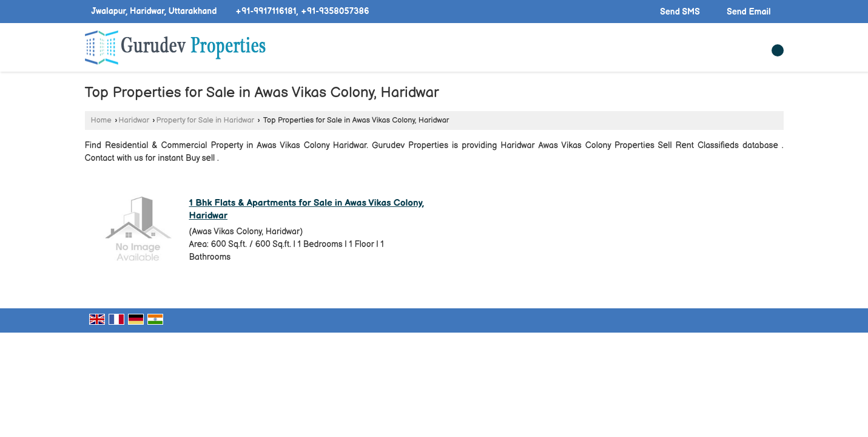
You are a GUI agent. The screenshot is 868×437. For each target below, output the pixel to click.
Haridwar (134, 120)
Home (101, 120)
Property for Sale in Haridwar (206, 120)
